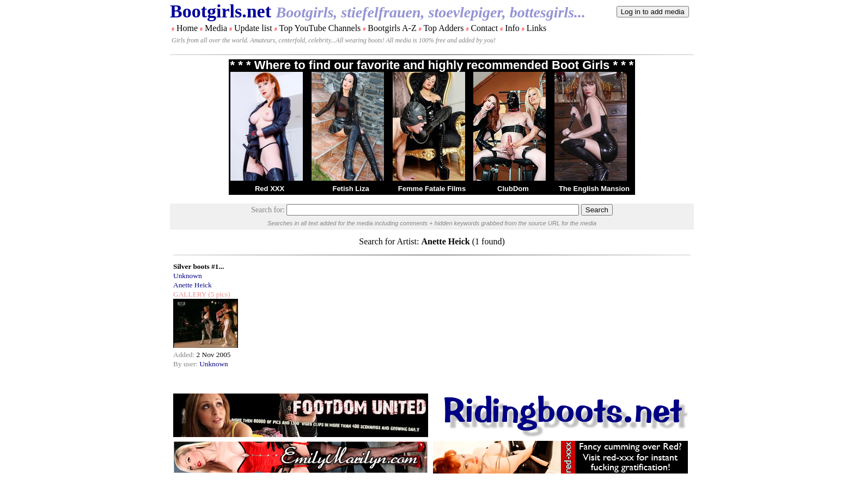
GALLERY (190, 294)
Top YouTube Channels (320, 28)
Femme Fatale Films (432, 189)
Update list (253, 28)
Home (187, 28)
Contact (484, 28)
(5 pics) (218, 294)
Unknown (188, 276)
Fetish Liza (350, 189)
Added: (185, 355)
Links (536, 28)
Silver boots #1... (199, 266)
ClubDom (513, 189)
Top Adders (443, 28)
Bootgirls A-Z (392, 28)
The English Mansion (594, 189)
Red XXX (270, 189)
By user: (186, 364)
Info (512, 28)
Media (216, 28)
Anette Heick (193, 285)
